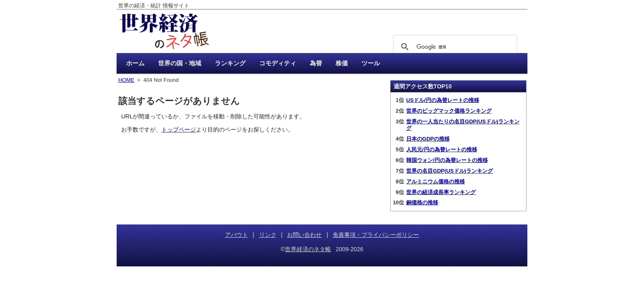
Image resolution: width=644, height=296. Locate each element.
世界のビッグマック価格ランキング (449, 111)
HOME (126, 80)
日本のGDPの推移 (428, 139)
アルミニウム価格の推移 (436, 182)
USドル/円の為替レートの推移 (443, 100)
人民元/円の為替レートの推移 (442, 149)
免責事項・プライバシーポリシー (376, 235)
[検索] (454, 47)
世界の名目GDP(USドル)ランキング (450, 171)
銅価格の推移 (422, 202)
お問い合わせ (304, 235)
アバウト (237, 235)
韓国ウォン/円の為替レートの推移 (447, 160)
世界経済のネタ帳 (308, 249)
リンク (268, 235)
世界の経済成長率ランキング (441, 192)
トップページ (179, 129)
